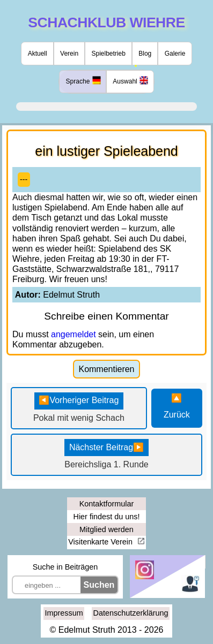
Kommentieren (106, 369)
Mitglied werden (106, 529)
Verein (69, 54)
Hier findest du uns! (107, 517)
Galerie (175, 54)
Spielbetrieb (108, 54)
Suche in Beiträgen (65, 567)
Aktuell (38, 54)
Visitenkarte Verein (101, 542)
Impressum (64, 613)
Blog (145, 54)
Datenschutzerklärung (131, 613)
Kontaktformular (107, 504)
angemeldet (74, 334)
